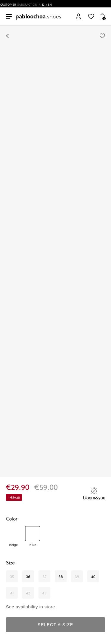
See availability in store (30, 607)
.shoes (38, 16)
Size (10, 562)
